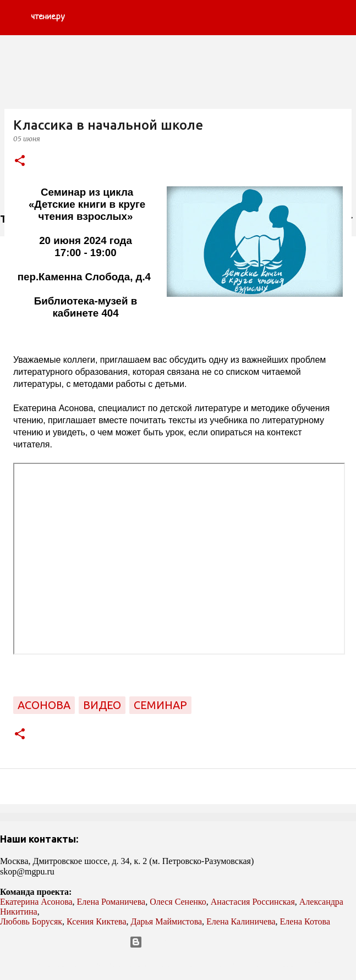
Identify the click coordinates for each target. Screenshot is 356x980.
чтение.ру (48, 17)
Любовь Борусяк (31, 921)
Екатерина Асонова (36, 902)
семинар (160, 705)
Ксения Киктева (97, 921)
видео (102, 705)
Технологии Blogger (178, 942)
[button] (20, 161)
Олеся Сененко (178, 902)
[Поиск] (341, 18)
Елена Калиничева (241, 921)
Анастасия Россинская (253, 902)
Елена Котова (305, 921)
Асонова (44, 705)
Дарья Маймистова (167, 921)
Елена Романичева (111, 902)
